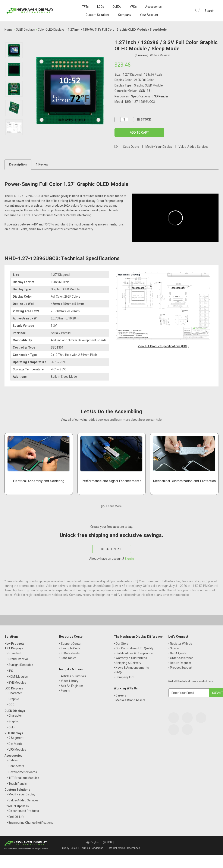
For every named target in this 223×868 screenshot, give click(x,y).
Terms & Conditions (92, 848)
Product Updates (17, 806)
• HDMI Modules (17, 677)
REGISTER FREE (112, 549)
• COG (11, 705)
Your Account (149, 15)
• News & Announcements (131, 668)
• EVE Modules (16, 683)
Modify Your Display (159, 147)
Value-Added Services (194, 147)
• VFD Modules (16, 750)
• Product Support (180, 668)
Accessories (153, 7)
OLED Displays (15, 711)
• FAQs (118, 672)
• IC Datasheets (69, 653)
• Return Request (180, 663)
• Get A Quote (177, 653)
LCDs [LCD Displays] (101, 7)
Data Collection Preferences (123, 848)
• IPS (10, 671)
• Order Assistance (181, 658)
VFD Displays (14, 733)
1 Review (42, 164)
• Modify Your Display (21, 794)
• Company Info (124, 677)
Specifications (141, 96)
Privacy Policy (69, 848)
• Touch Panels (17, 784)
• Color (11, 727)
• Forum (64, 691)
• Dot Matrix (15, 744)
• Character (14, 693)
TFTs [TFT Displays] (85, 7)
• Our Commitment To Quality (134, 648)
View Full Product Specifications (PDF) (163, 346)
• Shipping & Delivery (128, 663)
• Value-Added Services (23, 800)
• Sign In (174, 648)
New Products (15, 644)
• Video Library (69, 681)
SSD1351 (146, 91)
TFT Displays (14, 648)
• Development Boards (22, 772)
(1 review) (142, 55)
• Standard (14, 653)
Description (18, 164)
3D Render (161, 96)
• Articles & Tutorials (73, 676)
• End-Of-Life (16, 817)
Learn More (114, 506)
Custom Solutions (98, 15)
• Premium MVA (18, 659)
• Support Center (70, 644)
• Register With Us (180, 644)
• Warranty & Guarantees (130, 658)
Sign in (129, 559)
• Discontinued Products (23, 811)
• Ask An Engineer (71, 686)
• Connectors (15, 766)
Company (125, 15)
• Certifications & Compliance (133, 653)
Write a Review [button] (160, 55)
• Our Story (121, 644)
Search (209, 11)
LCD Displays (14, 688)
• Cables (12, 760)
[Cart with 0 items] (197, 10)
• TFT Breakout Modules (23, 778)
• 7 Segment (15, 738)
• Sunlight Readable (20, 665)
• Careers (120, 695)
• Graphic (13, 699)
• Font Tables (68, 658)
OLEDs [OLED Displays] (117, 7)
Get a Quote (131, 147)
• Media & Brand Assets (130, 700)
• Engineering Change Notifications (30, 823)
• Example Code (70, 648)
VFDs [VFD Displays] (133, 7)
